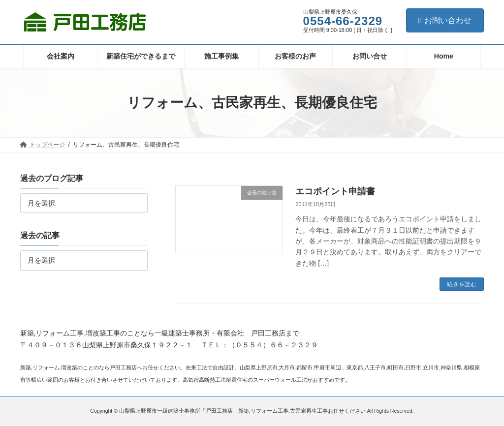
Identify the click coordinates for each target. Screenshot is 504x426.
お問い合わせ (445, 20)
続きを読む (462, 284)
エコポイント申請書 (335, 191)
